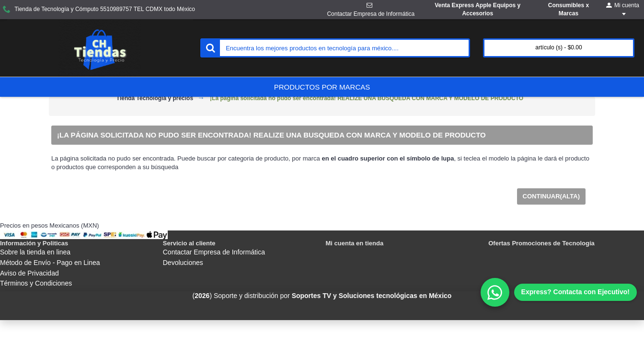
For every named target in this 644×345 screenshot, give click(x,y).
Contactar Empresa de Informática (214, 252)
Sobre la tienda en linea (35, 252)
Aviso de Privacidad (29, 273)
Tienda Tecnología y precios (155, 98)
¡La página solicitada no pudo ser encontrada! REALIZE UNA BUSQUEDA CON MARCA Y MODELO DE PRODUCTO (367, 98)
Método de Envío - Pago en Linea (50, 263)
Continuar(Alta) (551, 196)
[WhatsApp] (559, 292)
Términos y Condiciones (36, 283)
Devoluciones (183, 263)
